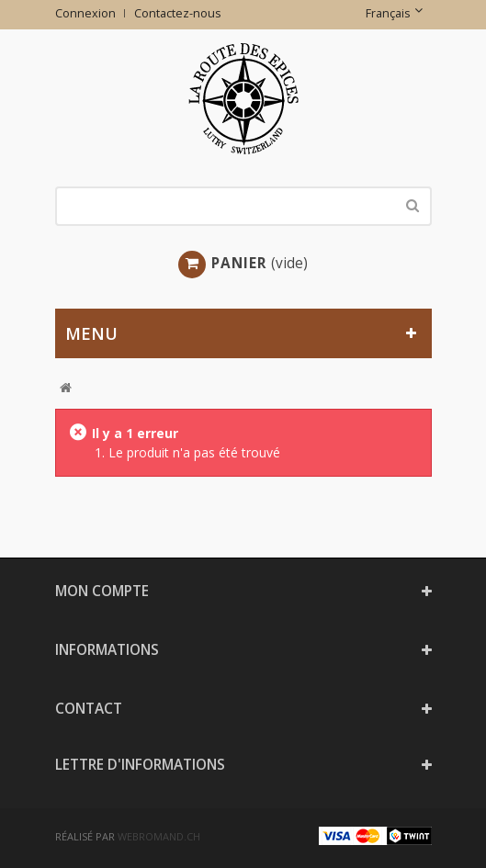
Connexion (85, 13)
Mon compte (102, 591)
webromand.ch (159, 836)
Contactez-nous (178, 13)
